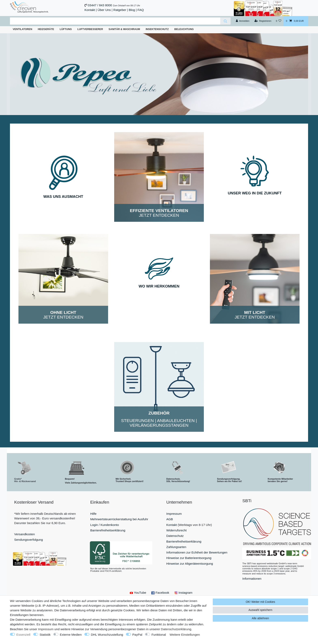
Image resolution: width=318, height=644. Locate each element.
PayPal (137, 635)
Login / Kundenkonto (105, 525)
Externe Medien (71, 635)
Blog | (133, 10)
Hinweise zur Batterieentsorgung (189, 558)
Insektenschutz (157, 29)
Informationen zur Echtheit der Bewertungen (197, 552)
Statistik (45, 635)
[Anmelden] (243, 21)
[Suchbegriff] (115, 21)
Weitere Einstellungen (185, 635)
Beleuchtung (184, 29)
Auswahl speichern (260, 610)
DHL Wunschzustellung (107, 635)
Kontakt (90, 10)
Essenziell (23, 635)
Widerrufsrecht (176, 530)
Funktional (159, 635)
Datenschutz (175, 536)
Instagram (183, 593)
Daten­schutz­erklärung (176, 629)
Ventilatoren (23, 29)
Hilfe (93, 514)
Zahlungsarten (176, 547)
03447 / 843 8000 (100, 5)
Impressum (174, 514)
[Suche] (225, 21)
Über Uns (104, 10)
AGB (170, 519)
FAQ (141, 10)
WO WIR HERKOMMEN (159, 286)
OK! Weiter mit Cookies (260, 602)
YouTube (138, 593)
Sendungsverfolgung (28, 540)
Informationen (252, 579)
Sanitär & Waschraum (124, 29)
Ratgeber (120, 10)
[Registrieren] (263, 21)
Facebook (160, 593)
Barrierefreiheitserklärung (108, 530)
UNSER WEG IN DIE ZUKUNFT (255, 193)
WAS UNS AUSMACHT (63, 197)
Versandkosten (25, 534)
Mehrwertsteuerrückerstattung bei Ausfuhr (119, 519)
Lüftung (66, 29)
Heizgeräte (46, 29)
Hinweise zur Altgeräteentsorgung (190, 564)
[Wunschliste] (279, 21)
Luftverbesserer (90, 29)
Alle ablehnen (261, 618)
